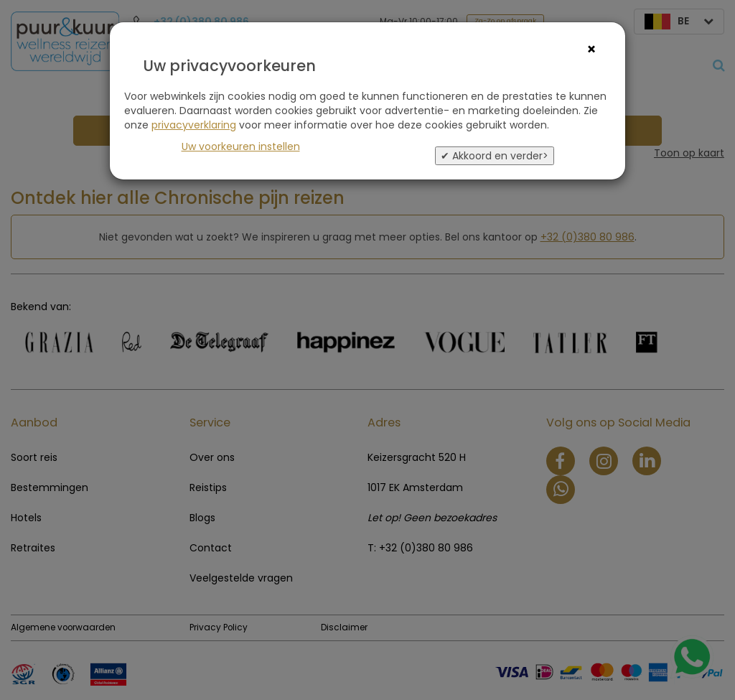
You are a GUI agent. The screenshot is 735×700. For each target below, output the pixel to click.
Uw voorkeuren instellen (241, 146)
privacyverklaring (194, 125)
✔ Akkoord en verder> (495, 156)
